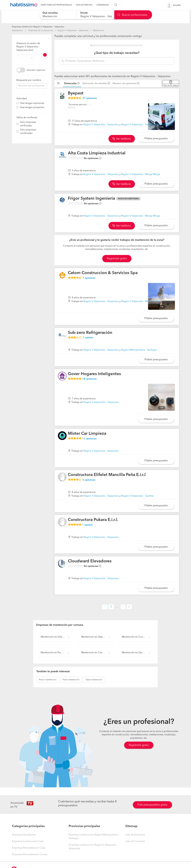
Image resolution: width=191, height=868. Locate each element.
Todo (45, 58)
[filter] (32, 55)
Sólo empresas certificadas (28, 132)
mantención (48, 680)
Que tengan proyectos (32, 107)
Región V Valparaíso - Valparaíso (73, 30)
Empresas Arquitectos (24, 835)
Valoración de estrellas (95, 84)
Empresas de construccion (41, 30)
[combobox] (58, 15)
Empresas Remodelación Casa (29, 848)
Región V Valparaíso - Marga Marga (141, 174)
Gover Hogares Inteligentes (94, 374)
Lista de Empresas (135, 835)
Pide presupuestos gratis (152, 805)
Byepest (76, 93)
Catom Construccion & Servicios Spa (103, 273)
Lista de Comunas (135, 841)
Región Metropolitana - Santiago (139, 350)
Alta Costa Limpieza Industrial (97, 153)
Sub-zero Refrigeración (90, 333)
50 (32, 58)
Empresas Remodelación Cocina (30, 855)
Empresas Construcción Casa (28, 841)
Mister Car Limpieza (87, 434)
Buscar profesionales (132, 15)
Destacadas (70, 84)
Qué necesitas (50, 13)
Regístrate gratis (139, 745)
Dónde (84, 13)
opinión (88, 338)
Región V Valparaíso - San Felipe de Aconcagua (147, 125)
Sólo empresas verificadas (28, 124)
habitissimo (17, 30)
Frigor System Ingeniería (91, 199)
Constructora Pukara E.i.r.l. (93, 520)
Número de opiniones (125, 84)
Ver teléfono (122, 139)
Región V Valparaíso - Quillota (137, 496)
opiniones (90, 98)
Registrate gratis (117, 259)
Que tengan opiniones (32, 103)
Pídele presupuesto (156, 139)
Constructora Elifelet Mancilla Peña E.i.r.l (107, 475)
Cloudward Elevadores (90, 561)
